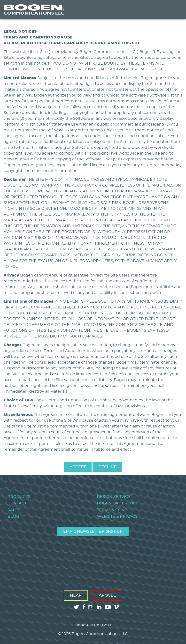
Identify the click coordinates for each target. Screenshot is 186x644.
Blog (13, 517)
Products (19, 497)
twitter (76, 607)
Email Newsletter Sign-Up (93, 532)
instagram (91, 607)
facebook (84, 607)
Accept (78, 467)
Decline (107, 467)
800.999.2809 (100, 625)
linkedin (99, 607)
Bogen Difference (118, 503)
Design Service (114, 497)
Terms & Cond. (113, 510)
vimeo (117, 607)
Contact (17, 503)
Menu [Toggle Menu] (175, 9)
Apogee (107, 595)
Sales (14, 510)
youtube (108, 607)
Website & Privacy (117, 517)
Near (76, 595)
